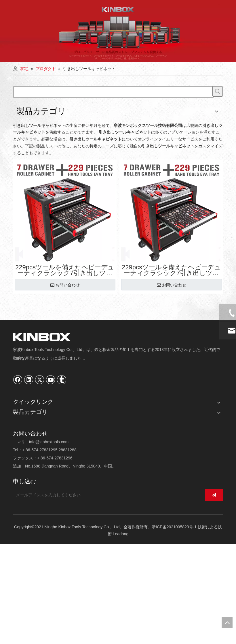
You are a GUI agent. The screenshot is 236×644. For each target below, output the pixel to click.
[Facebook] (18, 380)
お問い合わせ (65, 285)
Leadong (121, 534)
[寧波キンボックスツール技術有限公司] (42, 337)
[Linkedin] (29, 380)
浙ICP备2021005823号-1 (174, 527)
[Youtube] (51, 380)
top (227, 622)
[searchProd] (113, 92)
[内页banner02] (118, 31)
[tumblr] (62, 380)
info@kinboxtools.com (49, 442)
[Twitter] (40, 380)
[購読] (214, 495)
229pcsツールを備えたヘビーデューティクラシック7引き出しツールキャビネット (65, 270)
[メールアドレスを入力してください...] (107, 495)
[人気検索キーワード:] (218, 91)
